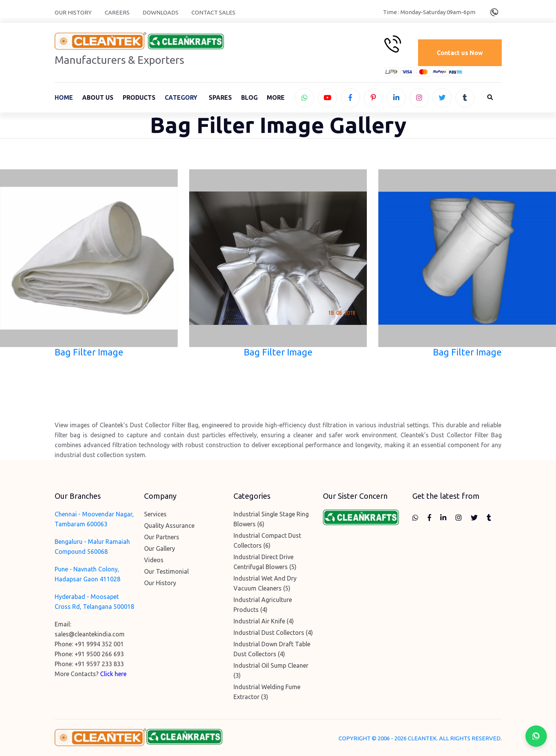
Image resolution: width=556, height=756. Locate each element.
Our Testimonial (166, 573)
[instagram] (419, 99)
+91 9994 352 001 (99, 646)
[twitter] (442, 99)
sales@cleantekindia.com (90, 636)
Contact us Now (459, 53)
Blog (249, 98)
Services (155, 516)
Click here (113, 676)
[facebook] (350, 99)
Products (139, 98)
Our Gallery (160, 550)
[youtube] (327, 99)
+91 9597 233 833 (99, 666)
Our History (73, 12)
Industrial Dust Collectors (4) (273, 634)
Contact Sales (213, 12)
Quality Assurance (169, 527)
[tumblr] (465, 99)
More (276, 98)
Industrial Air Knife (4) (264, 623)
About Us (98, 98)
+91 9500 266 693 (99, 656)
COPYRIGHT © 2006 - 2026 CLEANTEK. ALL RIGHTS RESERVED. (420, 740)
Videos (154, 562)
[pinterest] (373, 99)
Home (64, 98)
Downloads (160, 12)
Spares (220, 98)
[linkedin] (396, 99)
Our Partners (162, 539)
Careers (117, 12)
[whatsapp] (305, 99)
